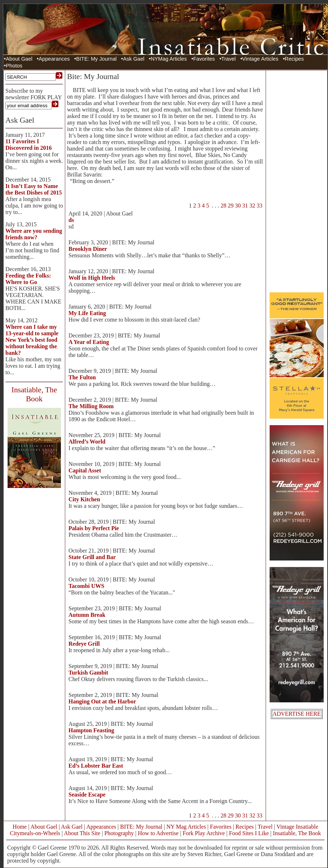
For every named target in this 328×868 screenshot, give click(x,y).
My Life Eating (87, 313)
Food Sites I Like (249, 833)
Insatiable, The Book (297, 833)
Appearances (54, 59)
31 (245, 206)
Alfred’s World (87, 442)
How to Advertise (158, 833)
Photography (119, 833)
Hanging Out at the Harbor (102, 701)
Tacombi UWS (86, 586)
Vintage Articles (260, 59)
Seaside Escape (87, 795)
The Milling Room (91, 406)
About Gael (19, 59)
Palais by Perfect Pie (94, 528)
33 (260, 206)
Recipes (294, 59)
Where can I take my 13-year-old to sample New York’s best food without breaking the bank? (32, 340)
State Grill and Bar (92, 557)
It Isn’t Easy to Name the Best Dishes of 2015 (34, 189)
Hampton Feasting (91, 730)
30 (238, 206)
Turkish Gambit (88, 673)
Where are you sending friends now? (34, 234)
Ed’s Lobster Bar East (96, 766)
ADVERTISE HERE (297, 714)
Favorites (204, 59)
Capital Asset (85, 470)
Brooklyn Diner (88, 249)
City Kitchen (84, 499)
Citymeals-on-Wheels (35, 833)
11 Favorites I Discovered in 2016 (29, 145)
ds (71, 220)
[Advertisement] (297, 180)
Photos (14, 66)
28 (223, 206)
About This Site (82, 833)
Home (20, 827)
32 (252, 206)
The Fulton (82, 377)
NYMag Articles (169, 59)
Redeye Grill (84, 644)
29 (231, 206)
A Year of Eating (89, 342)
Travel (229, 59)
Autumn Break (87, 615)
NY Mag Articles (186, 827)
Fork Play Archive (204, 833)
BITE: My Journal (96, 59)
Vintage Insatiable (297, 827)
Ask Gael (134, 59)
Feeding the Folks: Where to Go (28, 279)
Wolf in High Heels (92, 278)
